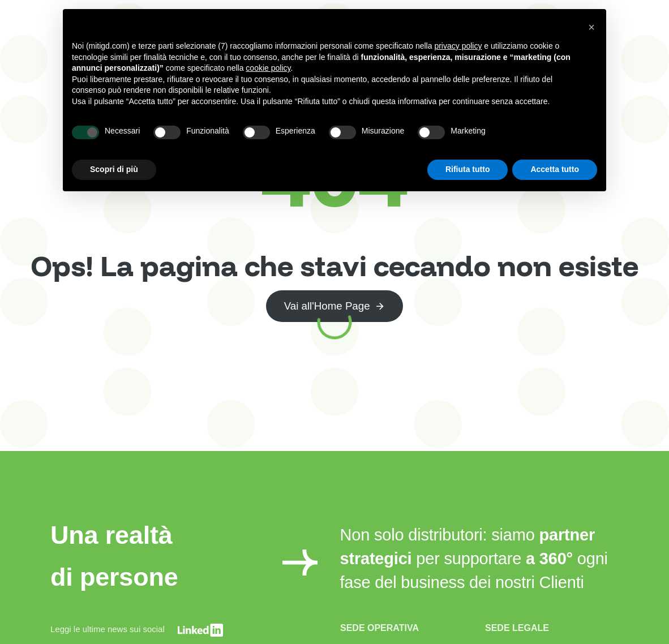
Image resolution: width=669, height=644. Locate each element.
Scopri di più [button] (114, 169)
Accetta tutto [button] (555, 169)
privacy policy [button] (458, 46)
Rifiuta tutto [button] (468, 169)
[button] (591, 27)
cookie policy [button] (268, 68)
